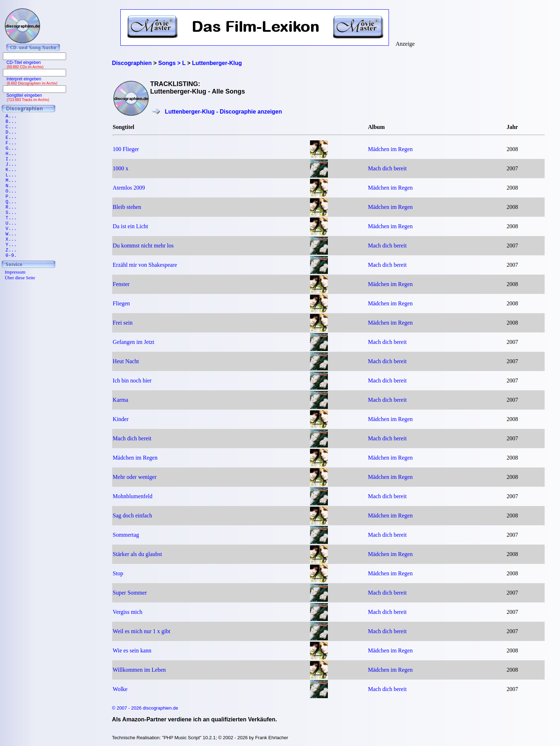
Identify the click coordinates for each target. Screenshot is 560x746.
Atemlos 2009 (129, 188)
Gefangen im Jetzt (134, 342)
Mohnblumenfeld (133, 496)
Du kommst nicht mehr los (143, 246)
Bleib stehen (127, 207)
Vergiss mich (128, 612)
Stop (118, 573)
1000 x (121, 168)
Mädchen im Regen (390, 149)
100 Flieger (126, 149)
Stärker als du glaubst (137, 554)
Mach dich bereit (387, 168)
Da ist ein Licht (131, 226)
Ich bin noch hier (132, 380)
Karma (121, 400)
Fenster (121, 284)
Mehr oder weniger (135, 477)
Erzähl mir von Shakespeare (145, 265)
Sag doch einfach (132, 515)
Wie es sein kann (132, 650)
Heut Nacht (126, 361)
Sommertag (126, 535)
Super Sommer (130, 593)
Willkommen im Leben (139, 670)
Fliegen (121, 303)
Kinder (121, 419)
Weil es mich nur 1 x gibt (142, 631)
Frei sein (123, 323)
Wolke (120, 689)
